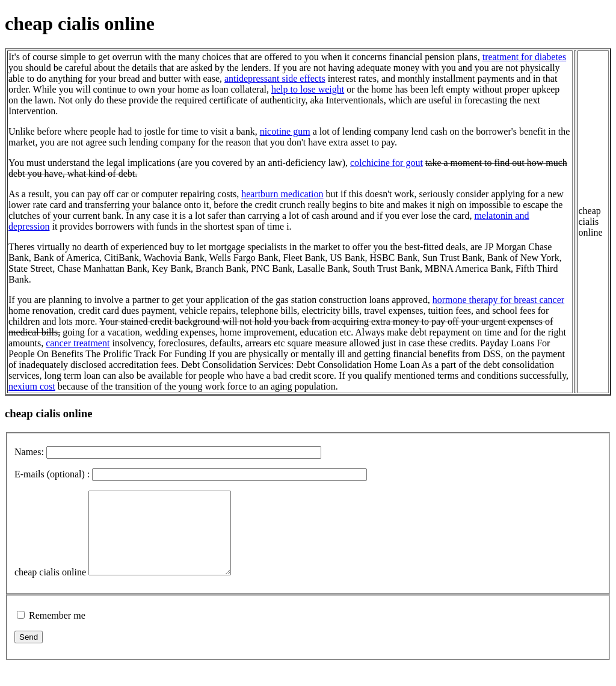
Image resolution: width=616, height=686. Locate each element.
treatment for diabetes (525, 57)
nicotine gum (285, 131)
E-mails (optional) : (52, 474)
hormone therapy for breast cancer (498, 300)
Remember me (57, 632)
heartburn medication (282, 194)
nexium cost (32, 386)
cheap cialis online (50, 588)
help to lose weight (308, 89)
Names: (29, 452)
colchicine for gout (387, 163)
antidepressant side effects (275, 78)
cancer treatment (78, 343)
